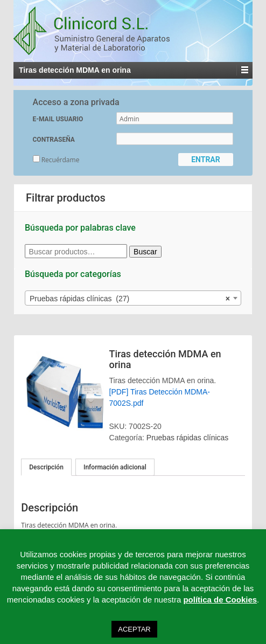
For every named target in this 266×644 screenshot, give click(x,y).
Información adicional (115, 467)
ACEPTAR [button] (134, 629)
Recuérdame (56, 160)
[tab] (46, 467)
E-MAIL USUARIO (58, 119)
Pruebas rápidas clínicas (188, 438)
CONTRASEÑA (54, 140)
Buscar (145, 252)
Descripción (46, 467)
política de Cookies (220, 600)
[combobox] (133, 298)
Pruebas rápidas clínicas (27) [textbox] (130, 299)
